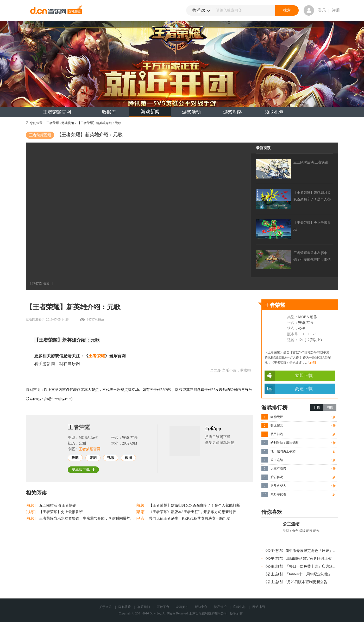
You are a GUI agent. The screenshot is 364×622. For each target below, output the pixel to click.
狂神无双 (277, 417)
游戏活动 (191, 112)
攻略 (75, 458)
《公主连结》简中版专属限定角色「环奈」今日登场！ (307, 551)
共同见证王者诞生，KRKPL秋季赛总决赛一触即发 (190, 518)
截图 (128, 458)
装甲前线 (277, 434)
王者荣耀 (53, 123)
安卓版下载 (83, 470)
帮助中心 (201, 607)
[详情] (312, 363)
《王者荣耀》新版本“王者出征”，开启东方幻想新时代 (192, 512)
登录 (322, 10)
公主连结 (277, 460)
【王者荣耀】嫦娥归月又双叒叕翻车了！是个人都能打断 (194, 505)
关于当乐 (105, 607)
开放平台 (163, 607)
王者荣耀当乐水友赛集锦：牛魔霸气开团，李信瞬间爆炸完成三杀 (92, 518)
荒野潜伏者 (278, 494)
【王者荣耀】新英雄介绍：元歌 (99, 123)
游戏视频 (68, 123)
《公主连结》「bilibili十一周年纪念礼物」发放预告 (305, 574)
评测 (93, 458)
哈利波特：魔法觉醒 (285, 443)
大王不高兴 (278, 469)
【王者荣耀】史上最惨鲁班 (61, 512)
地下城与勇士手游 (283, 451)
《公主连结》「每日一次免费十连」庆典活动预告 (304, 566)
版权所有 (236, 613)
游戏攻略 (233, 112)
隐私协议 (125, 607)
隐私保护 (220, 607)
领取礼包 (274, 112)
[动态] (141, 512)
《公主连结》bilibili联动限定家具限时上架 (297, 559)
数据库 (109, 112)
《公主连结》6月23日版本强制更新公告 (295, 582)
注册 (336, 10)
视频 (111, 458)
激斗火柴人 (278, 486)
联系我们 (144, 607)
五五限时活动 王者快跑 (58, 505)
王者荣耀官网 (57, 112)
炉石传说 (277, 477)
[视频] (31, 505)
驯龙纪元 (277, 426)
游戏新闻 (150, 112)
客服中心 (239, 607)
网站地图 (259, 607)
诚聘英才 (182, 607)
